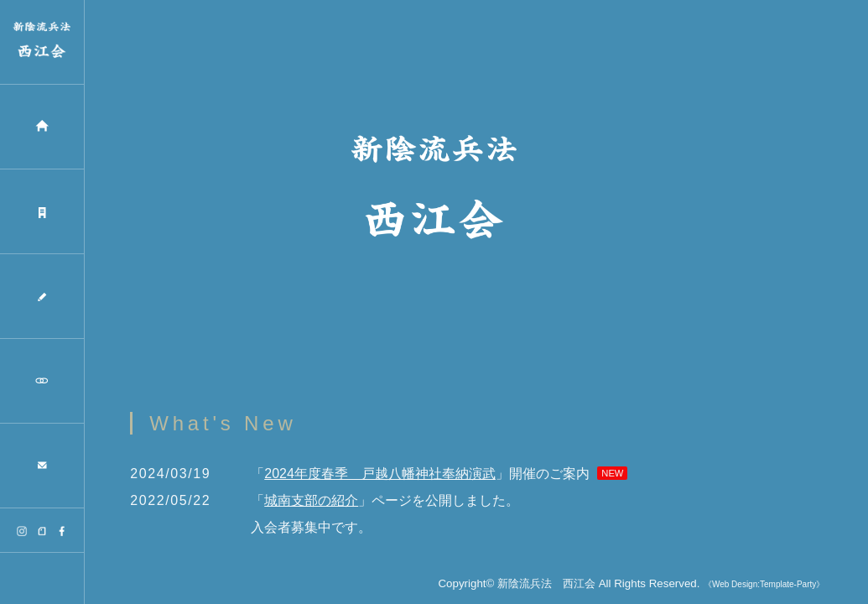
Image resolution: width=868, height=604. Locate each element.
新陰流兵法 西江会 (546, 584)
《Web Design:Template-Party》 (764, 585)
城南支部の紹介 (311, 501)
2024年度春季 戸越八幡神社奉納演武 (380, 474)
